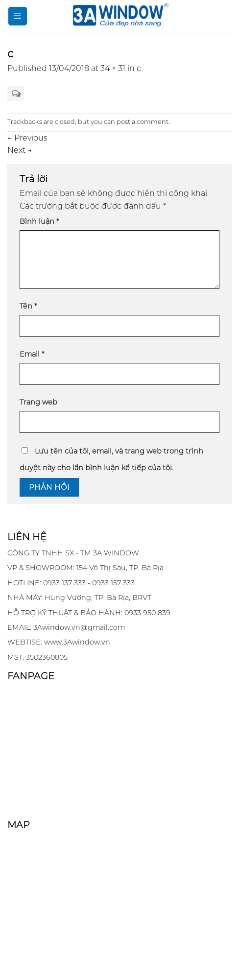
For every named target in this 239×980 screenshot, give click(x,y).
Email (32, 354)
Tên (28, 306)
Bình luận (39, 221)
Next (20, 150)
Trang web (38, 402)
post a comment (143, 122)
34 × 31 (113, 68)
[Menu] (18, 16)
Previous (27, 138)
